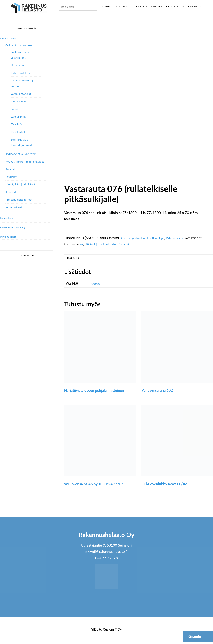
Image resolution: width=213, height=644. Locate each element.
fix (100, 244)
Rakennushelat (190, 238)
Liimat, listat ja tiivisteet (20, 184)
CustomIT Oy (112, 632)
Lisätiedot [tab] (76, 259)
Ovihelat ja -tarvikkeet (139, 238)
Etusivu (107, 6)
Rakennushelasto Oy (29, 9)
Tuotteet (124, 6)
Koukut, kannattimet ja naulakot (25, 161)
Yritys (142, 6)
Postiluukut (18, 132)
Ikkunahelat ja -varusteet (21, 154)
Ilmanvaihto (13, 192)
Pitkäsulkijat (167, 238)
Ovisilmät (17, 124)
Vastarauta (154, 244)
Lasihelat (11, 177)
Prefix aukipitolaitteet (19, 199)
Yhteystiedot (175, 6)
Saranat (10, 169)
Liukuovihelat (19, 65)
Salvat (15, 109)
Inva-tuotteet (14, 207)
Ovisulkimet (18, 117)
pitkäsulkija (113, 244)
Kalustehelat (9, 218)
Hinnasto (194, 6)
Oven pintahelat (21, 94)
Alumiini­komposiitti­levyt (17, 227)
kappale (97, 286)
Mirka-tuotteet (10, 236)
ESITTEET (157, 6)
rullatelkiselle (133, 244)
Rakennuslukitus (21, 73)
